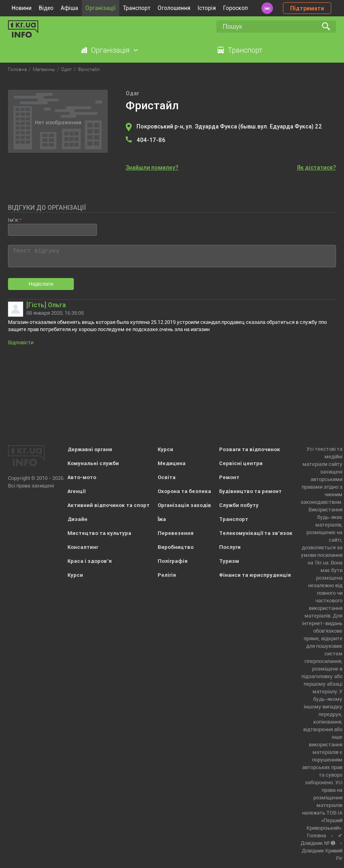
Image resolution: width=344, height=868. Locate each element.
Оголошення (174, 8)
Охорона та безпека (184, 491)
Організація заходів (184, 505)
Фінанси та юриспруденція (255, 575)
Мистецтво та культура (99, 533)
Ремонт (229, 477)
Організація (110, 50)
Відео (46, 8)
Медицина (172, 463)
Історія (207, 8)
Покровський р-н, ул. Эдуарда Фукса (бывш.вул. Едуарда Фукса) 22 (229, 126)
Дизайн (77, 519)
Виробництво (176, 547)
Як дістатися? (316, 168)
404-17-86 (151, 140)
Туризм (229, 561)
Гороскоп (235, 8)
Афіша (69, 8)
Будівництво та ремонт (250, 491)
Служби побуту (239, 505)
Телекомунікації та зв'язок (256, 533)
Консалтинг (83, 547)
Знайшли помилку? (152, 168)
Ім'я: (13, 220)
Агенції (76, 491)
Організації (101, 8)
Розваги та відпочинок (250, 449)
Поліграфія (173, 561)
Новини (22, 8)
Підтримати (307, 8)
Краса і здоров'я (90, 561)
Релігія (167, 575)
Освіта (167, 477)
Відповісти (21, 342)
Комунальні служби (93, 463)
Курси (75, 575)
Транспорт (137, 8)
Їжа (162, 519)
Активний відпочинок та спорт (109, 505)
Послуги (230, 547)
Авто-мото (82, 477)
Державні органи (90, 449)
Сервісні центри (241, 463)
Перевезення (176, 533)
